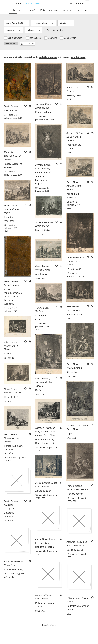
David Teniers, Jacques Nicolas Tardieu (44, 387)
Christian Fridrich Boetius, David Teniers (75, 266)
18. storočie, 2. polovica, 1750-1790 (78, 505)
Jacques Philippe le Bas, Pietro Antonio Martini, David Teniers (46, 436)
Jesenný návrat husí (74, 102)
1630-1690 (9, 526)
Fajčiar (39, 395)
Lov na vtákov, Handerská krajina (45, 550)
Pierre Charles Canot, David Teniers (46, 490)
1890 (69, 619)
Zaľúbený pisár (43, 496)
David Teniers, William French (43, 273)
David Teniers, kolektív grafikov (12, 288)
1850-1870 (9, 406)
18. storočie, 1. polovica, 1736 (78, 561)
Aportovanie (41, 279)
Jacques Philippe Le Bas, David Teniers (75, 142)
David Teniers (11, 111)
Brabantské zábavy (14, 574)
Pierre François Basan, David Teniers (77, 493)
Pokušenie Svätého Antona (45, 610)
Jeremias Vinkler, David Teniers (44, 602)
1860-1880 (9, 363)
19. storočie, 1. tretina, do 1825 (42, 194)
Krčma (7, 359)
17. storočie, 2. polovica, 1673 (11, 314)
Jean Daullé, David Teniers (73, 313)
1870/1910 (40, 240)
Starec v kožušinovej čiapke (41, 185)
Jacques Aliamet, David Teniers (44, 111)
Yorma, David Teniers (73, 94)
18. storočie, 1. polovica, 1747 (46, 558)
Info (79, 15)
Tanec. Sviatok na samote (13, 171)
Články (42, 15)
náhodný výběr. (78, 62)
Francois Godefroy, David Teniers (12, 161)
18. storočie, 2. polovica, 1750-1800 (45, 123)
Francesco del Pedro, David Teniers (77, 432)
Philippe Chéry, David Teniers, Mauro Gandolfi (43, 173)
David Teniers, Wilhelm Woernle (13, 396)
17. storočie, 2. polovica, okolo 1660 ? (42, 332)
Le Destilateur (74, 274)
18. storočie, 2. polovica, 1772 (46, 454)
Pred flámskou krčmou (74, 151)
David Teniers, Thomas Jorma (74, 371)
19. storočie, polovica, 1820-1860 (13, 178)
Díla (13, 15)
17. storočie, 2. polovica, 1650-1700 (13, 121)
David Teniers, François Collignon (11, 510)
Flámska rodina (74, 319)
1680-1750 (40, 399)
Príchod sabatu (43, 117)
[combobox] (49, 9)
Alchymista (72, 377)
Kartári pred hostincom (10, 224)
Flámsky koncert (75, 499)
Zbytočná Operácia (9, 520)
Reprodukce (69, 15)
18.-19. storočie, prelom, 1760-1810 (15, 464)
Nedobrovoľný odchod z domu (78, 613)
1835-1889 (40, 283)
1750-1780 (71, 381)
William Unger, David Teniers (77, 605)
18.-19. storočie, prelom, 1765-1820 (15, 580)
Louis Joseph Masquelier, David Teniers (13, 443)
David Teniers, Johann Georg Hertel (74, 191)
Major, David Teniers (46, 544)
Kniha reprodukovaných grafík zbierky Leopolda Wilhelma (13, 301)
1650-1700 (40, 616)
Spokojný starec (75, 555)
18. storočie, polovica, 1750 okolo (73, 210)
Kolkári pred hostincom (73, 201)
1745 (69, 158)
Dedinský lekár (43, 235)
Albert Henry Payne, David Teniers (11, 351)
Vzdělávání (54, 15)
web (19, 8)
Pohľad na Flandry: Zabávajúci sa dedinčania (14, 454)
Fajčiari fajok (11, 115)
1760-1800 (71, 443)
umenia (80, 8)
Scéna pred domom (41, 322)
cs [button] (88, 4)
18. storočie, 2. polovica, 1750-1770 (46, 502)
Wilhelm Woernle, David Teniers (44, 229)
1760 (69, 324)
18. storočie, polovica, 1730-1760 (76, 280)
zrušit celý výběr (28, 49)
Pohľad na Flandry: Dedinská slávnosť (45, 446)
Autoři (32, 15)
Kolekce (22, 15)
